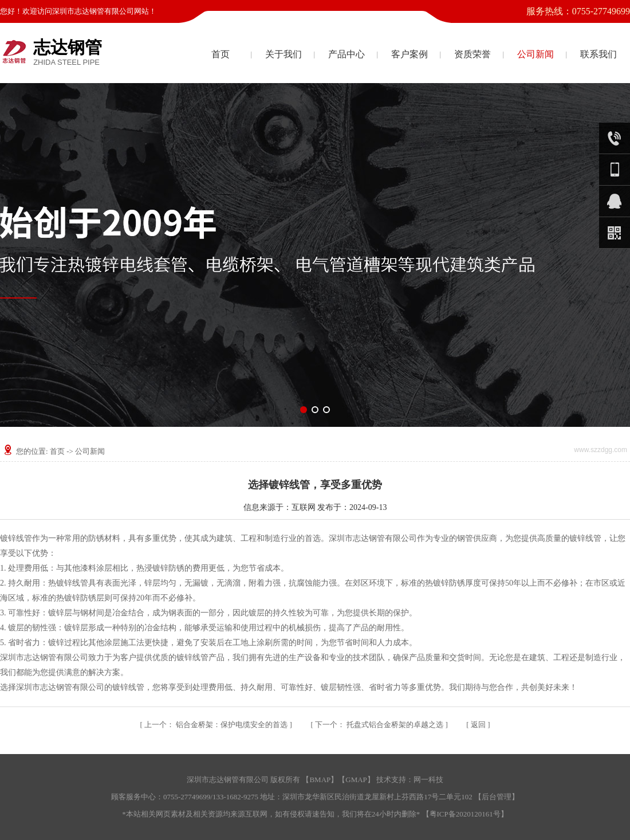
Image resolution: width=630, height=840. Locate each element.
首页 (220, 54)
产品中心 (346, 54)
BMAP (320, 780)
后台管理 (497, 797)
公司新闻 (535, 54)
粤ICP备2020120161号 (465, 814)
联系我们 (598, 54)
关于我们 (283, 54)
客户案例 (409, 54)
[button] (304, 410)
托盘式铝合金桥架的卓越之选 (380, 725)
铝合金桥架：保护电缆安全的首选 (217, 725)
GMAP (356, 780)
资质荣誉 (472, 54)
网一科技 (428, 780)
